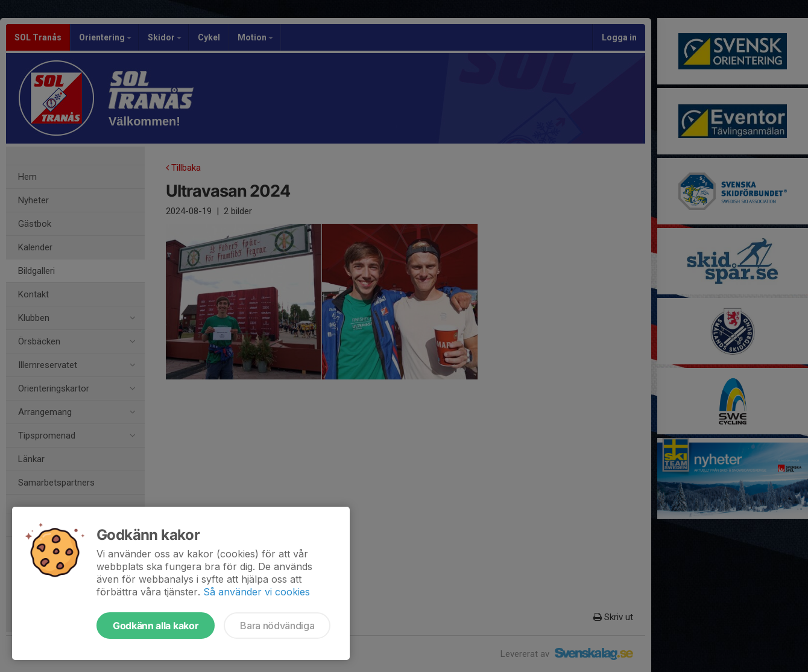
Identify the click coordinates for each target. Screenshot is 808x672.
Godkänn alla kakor (156, 626)
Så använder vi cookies (257, 592)
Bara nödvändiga (277, 626)
